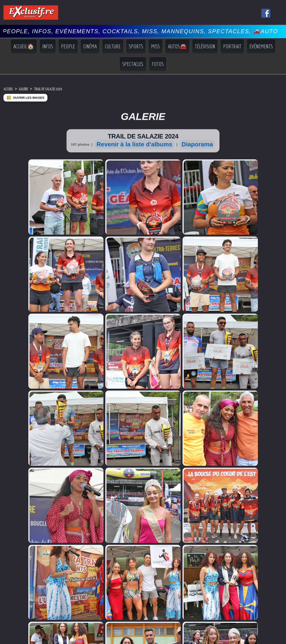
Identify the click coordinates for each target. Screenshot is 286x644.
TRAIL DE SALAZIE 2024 (63, 89)
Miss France (12, 466)
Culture (113, 46)
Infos (48, 46)
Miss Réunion (13, 471)
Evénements (261, 46)
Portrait (232, 46)
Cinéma (90, 46)
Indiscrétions (250, 463)
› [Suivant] (7, 540)
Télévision (205, 46)
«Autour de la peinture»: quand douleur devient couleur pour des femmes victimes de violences (85, 479)
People (68, 46)
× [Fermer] (3, 536)
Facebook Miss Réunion (14, 477)
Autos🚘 (177, 46)
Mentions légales (143, 523)
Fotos (158, 64)
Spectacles (133, 64)
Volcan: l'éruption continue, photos (67, 471)
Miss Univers (12, 462)
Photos (246, 480)
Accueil (10, 89)
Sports (136, 46)
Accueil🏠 (24, 46)
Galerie (30, 89)
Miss (155, 46)
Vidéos (246, 476)
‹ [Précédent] (2, 540)
